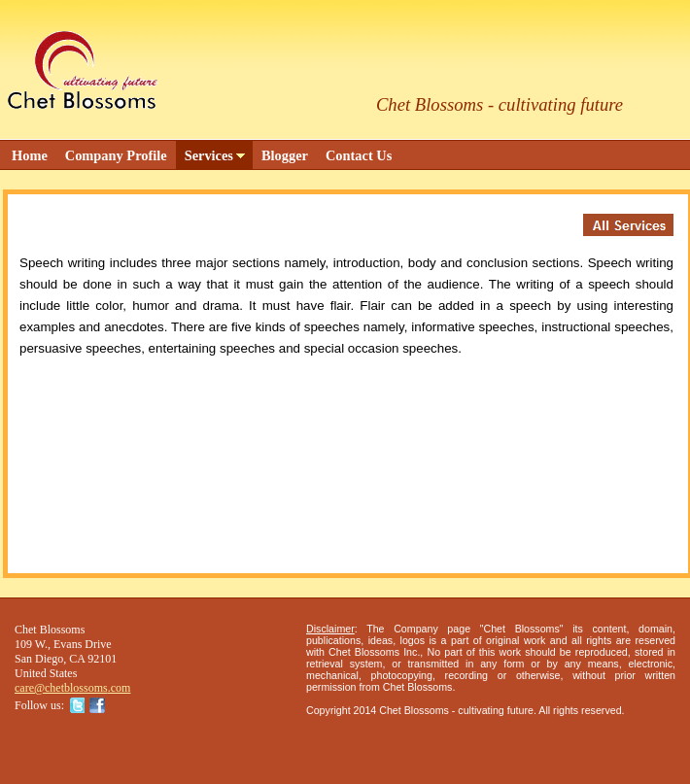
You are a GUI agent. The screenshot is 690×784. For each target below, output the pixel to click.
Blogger (285, 155)
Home (30, 155)
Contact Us (359, 155)
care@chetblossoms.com (72, 688)
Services (209, 155)
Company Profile (116, 155)
